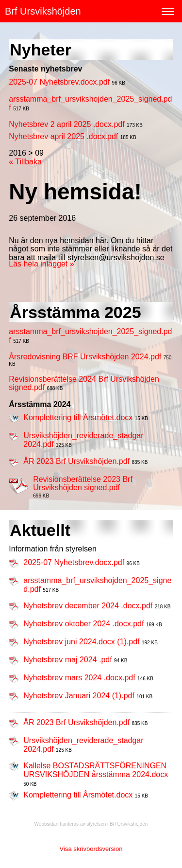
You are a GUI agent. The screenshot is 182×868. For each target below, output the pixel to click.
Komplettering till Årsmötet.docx (78, 417)
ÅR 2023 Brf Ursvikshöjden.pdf (76, 461)
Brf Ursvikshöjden (43, 11)
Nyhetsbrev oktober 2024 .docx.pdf (83, 624)
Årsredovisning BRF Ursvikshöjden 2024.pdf (85, 357)
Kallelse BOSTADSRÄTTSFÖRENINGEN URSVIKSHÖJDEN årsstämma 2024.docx (96, 770)
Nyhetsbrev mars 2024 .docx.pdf (79, 678)
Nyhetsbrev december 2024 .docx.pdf (88, 606)
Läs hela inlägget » (41, 264)
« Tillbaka (25, 162)
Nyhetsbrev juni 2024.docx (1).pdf (81, 642)
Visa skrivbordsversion (91, 849)
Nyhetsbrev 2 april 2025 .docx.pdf (66, 124)
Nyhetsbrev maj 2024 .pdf (67, 660)
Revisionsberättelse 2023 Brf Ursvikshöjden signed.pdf (83, 484)
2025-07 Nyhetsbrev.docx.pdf (59, 82)
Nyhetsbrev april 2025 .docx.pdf (63, 136)
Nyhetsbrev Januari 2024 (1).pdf (79, 696)
